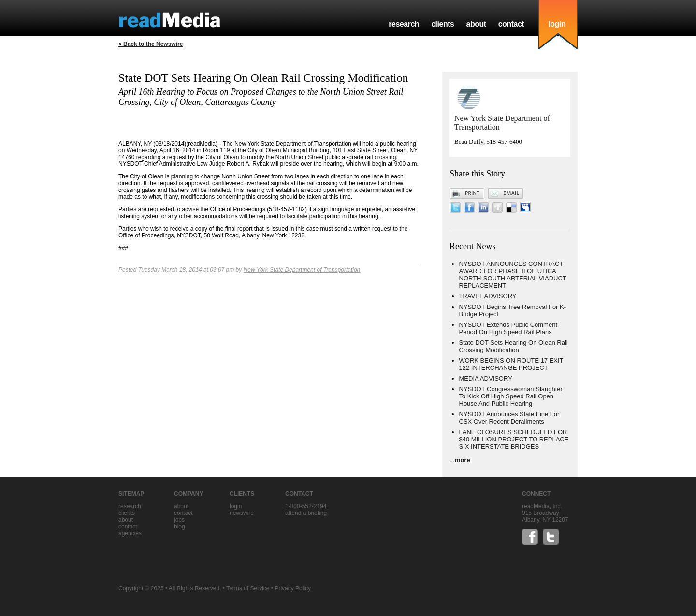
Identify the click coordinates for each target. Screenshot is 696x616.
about (476, 24)
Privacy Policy (293, 588)
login (557, 24)
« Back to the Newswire (151, 44)
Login (236, 506)
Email (506, 193)
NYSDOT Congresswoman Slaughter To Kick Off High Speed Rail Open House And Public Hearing (511, 396)
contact (511, 24)
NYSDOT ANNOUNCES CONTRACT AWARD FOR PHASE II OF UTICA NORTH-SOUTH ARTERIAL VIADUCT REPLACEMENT (513, 275)
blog (180, 527)
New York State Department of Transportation (302, 270)
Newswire (242, 513)
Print (467, 193)
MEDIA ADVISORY (486, 378)
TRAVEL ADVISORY (488, 296)
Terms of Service (248, 588)
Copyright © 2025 (141, 588)
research (404, 24)
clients (442, 24)
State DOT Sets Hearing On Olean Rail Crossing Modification (514, 346)
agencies (130, 533)
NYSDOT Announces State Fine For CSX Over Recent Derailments (509, 418)
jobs (179, 520)
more (463, 460)
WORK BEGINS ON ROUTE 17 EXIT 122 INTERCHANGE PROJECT (511, 364)
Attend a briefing (306, 513)
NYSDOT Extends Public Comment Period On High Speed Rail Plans (508, 328)
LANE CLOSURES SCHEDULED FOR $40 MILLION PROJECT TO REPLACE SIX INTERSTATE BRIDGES (514, 439)
